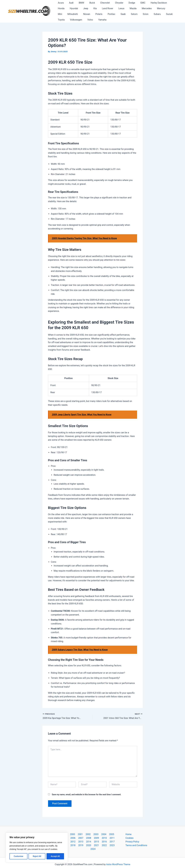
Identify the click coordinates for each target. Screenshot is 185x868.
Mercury (143, 8)
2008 (78, 838)
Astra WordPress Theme (118, 861)
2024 (104, 845)
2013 (114, 838)
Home (129, 834)
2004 (99, 834)
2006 (114, 834)
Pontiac (84, 14)
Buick (90, 3)
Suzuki (138, 14)
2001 (77, 834)
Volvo (60, 20)
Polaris (72, 14)
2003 (92, 834)
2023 (97, 845)
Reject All (37, 856)
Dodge (127, 3)
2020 (114, 842)
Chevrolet (102, 3)
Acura (60, 3)
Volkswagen (164, 14)
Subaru (127, 14)
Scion (116, 14)
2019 (107, 842)
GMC (137, 3)
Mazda (117, 8)
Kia (81, 8)
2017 (93, 842)
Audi (70, 3)
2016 (85, 842)
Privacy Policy (132, 842)
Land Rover (93, 8)
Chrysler (115, 3)
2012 (107, 838)
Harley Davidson (152, 3)
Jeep (73, 8)
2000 (70, 834)
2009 (85, 838)
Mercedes (130, 8)
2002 (85, 834)
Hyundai (62, 8)
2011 (100, 838)
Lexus (106, 8)
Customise (18, 856)
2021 (82, 845)
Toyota (150, 14)
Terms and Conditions (137, 845)
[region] (37, 848)
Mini (154, 8)
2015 (78, 842)
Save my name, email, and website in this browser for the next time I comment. (86, 794)
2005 (107, 834)
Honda (168, 3)
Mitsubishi (166, 8)
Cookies (130, 838)
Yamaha (72, 20)
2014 (71, 842)
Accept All (55, 856)
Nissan (61, 14)
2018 (100, 842)
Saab (95, 14)
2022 (89, 845)
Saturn (106, 14)
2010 (93, 838)
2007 (71, 838)
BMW (80, 3)
